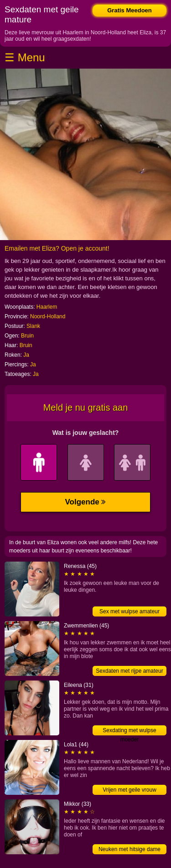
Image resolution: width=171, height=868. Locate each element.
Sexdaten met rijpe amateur (129, 671)
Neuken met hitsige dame (130, 849)
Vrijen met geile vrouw (130, 790)
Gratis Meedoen (130, 10)
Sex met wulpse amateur (130, 611)
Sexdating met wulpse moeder (129, 731)
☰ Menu (25, 57)
